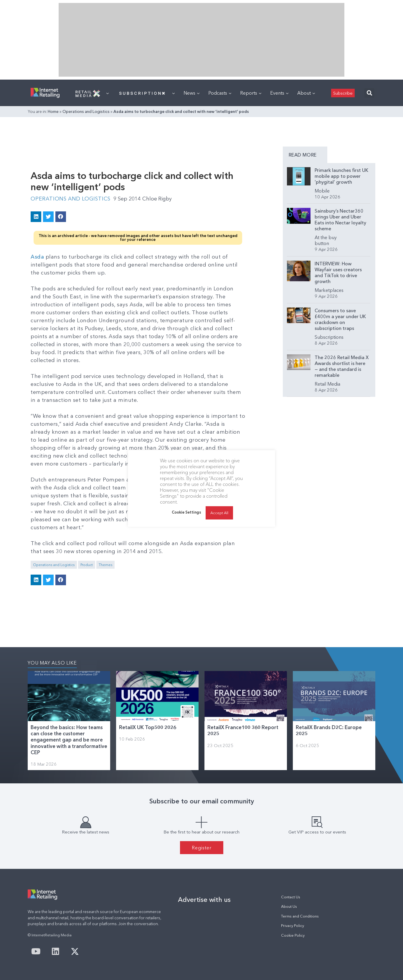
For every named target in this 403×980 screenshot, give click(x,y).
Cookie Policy (293, 935)
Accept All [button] (219, 513)
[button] (369, 93)
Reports (251, 93)
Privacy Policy (293, 925)
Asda (37, 256)
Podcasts (220, 93)
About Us (289, 906)
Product (87, 564)
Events (279, 93)
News (191, 93)
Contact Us (291, 897)
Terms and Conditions (300, 916)
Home (53, 111)
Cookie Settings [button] (186, 512)
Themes (105, 564)
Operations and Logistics (86, 111)
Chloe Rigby (160, 199)
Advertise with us (204, 899)
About (306, 93)
